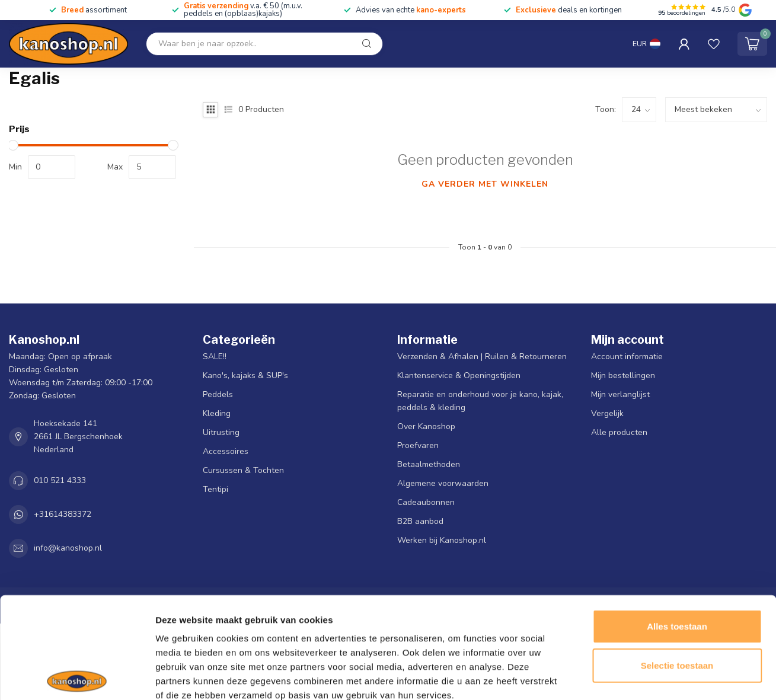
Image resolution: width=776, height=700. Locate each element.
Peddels (218, 394)
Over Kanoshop (426, 426)
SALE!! (215, 357)
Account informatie (627, 357)
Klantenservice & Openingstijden (459, 375)
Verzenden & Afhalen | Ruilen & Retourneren (482, 357)
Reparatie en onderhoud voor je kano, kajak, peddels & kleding (480, 401)
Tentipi (215, 489)
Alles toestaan (677, 560)
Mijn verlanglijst (620, 394)
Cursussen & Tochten (243, 470)
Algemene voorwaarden (443, 483)
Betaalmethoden (429, 464)
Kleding (217, 413)
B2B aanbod (420, 521)
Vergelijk (607, 413)
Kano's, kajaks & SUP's (245, 375)
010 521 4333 (60, 480)
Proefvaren (418, 445)
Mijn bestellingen (623, 375)
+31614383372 (63, 514)
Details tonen (641, 677)
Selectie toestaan (677, 599)
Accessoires (226, 451)
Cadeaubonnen (426, 502)
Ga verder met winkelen (485, 184)
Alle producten (619, 432)
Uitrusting (221, 432)
